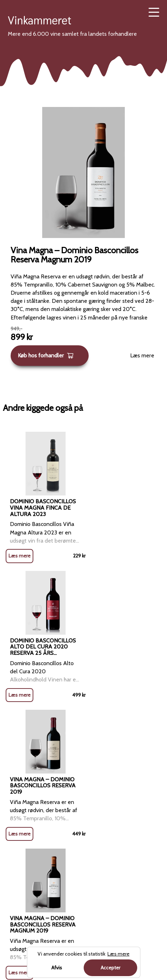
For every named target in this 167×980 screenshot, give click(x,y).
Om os (92, 799)
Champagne (22, 835)
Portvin (17, 871)
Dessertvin (21, 890)
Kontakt (93, 817)
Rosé (14, 817)
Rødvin (96, 732)
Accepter (110, 968)
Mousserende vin (29, 853)
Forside (74, 732)
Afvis (57, 968)
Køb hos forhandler (46, 356)
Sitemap (94, 853)
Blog (89, 781)
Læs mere (142, 355)
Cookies (93, 835)
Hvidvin (17, 799)
